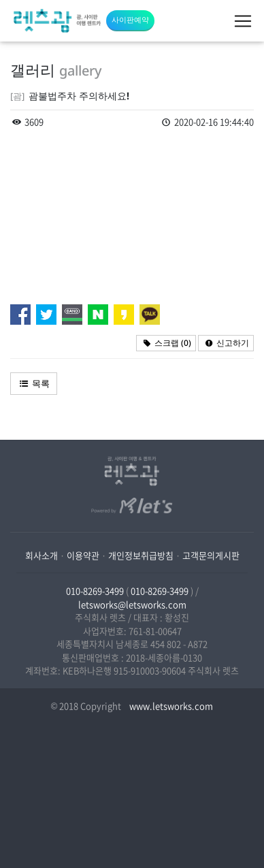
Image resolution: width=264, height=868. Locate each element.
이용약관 (83, 555)
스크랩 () (166, 343)
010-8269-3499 (95, 591)
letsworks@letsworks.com (132, 604)
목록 (34, 383)
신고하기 (226, 343)
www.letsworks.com (170, 706)
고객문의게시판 (211, 555)
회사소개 (42, 555)
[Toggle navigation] (243, 21)
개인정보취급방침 (141, 555)
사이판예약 (130, 19)
